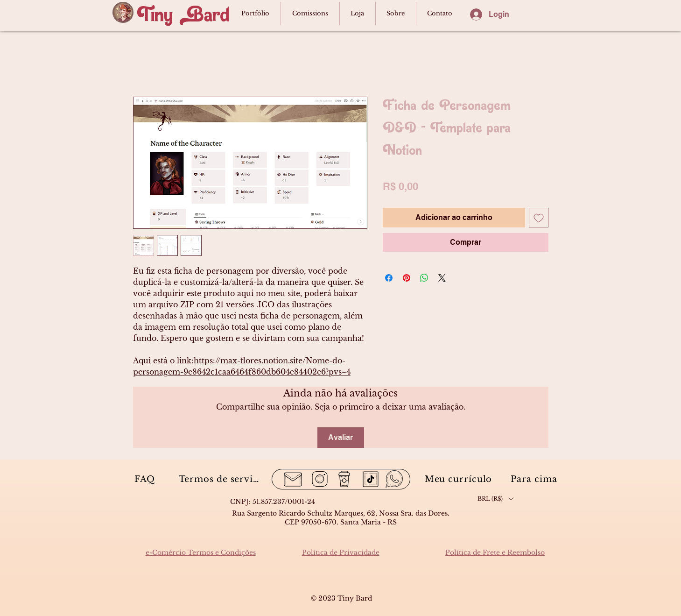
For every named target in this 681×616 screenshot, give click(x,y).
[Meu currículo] (460, 479)
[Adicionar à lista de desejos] (539, 218)
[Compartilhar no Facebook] (389, 278)
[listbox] (495, 499)
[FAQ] (146, 479)
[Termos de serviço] (222, 479)
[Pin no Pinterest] (407, 278)
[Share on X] (442, 278)
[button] (495, 499)
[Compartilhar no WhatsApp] (424, 278)
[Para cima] (535, 479)
